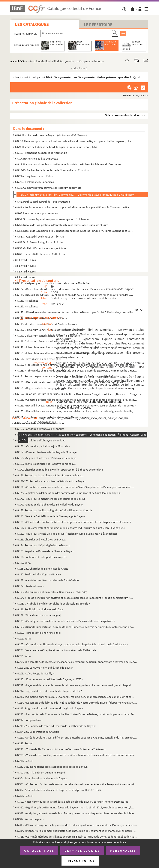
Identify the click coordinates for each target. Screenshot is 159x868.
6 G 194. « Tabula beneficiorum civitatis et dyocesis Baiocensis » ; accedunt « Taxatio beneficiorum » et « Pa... (75, 598)
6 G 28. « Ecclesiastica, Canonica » (35, 182)
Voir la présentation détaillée (123, 115)
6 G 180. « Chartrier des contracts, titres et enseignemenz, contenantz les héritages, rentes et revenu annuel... (75, 522)
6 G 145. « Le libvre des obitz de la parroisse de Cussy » (46, 324)
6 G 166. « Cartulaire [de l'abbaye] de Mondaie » (42, 446)
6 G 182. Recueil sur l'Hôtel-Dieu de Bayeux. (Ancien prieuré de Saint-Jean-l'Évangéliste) (66, 534)
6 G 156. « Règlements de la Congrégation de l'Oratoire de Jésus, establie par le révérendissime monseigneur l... (76, 388)
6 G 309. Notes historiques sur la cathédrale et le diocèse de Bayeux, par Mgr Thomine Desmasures (72, 802)
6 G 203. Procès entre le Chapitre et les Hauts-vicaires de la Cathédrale (56, 650)
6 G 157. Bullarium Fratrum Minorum (36, 394)
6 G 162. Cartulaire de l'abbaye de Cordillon (40, 423)
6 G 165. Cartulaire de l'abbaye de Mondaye (40, 440)
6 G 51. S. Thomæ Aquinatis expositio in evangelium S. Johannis (52, 219)
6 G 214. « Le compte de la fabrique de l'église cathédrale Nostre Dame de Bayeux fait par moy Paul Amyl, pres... (76, 703)
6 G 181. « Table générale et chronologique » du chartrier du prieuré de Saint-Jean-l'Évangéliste (70, 528)
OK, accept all (39, 851)
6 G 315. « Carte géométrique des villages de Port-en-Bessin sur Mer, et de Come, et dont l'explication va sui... (76, 837)
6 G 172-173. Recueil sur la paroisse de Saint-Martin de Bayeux (51, 481)
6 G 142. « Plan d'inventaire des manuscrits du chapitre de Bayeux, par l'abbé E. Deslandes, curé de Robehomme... (76, 312)
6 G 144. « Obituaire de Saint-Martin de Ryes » (41, 318)
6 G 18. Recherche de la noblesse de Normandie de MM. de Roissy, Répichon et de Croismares (68, 164)
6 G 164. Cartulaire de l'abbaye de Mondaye (40, 435)
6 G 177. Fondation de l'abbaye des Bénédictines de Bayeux (49, 504)
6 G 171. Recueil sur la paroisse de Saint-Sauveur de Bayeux (49, 475)
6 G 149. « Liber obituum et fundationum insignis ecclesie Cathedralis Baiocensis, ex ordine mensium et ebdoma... (75, 347)
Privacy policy (80, 861)
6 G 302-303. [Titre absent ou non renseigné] (40, 772)
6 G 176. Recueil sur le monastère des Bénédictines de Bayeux (50, 499)
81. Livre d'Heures (25, 260)
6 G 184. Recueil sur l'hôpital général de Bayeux (42, 545)
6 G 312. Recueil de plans (29, 819)
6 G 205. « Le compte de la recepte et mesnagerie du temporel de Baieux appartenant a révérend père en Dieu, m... (76, 662)
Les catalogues (32, 24)
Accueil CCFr (18, 61)
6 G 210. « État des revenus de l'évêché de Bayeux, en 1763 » (49, 679)
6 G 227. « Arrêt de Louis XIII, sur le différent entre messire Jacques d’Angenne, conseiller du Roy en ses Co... (76, 737)
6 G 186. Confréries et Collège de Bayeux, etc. (41, 557)
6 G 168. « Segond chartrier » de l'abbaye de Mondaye (46, 458)
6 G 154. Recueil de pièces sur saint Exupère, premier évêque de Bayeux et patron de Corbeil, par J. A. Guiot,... (75, 376)
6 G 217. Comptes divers (29, 720)
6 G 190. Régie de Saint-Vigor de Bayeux (38, 574)
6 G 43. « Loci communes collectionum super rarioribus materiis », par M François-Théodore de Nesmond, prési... (75, 207)
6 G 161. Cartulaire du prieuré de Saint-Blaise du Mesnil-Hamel (51, 417)
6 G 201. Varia (23, 638)
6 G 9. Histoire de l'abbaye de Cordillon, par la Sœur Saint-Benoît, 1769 (56, 147)
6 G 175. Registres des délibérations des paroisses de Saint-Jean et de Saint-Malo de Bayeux (68, 493)
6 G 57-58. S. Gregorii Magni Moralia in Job (40, 242)
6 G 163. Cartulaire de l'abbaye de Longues (40, 429)
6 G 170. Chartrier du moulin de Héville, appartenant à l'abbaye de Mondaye (59, 470)
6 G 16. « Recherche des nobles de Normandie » (42, 153)
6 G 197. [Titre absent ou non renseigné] (38, 615)
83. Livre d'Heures (25, 271)
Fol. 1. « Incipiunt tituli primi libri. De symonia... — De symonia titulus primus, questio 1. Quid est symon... (79, 195)
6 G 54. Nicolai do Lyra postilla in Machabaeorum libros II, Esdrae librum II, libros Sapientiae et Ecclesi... (75, 231)
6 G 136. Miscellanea (27, 301)
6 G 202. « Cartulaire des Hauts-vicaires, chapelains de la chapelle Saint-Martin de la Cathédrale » (71, 644)
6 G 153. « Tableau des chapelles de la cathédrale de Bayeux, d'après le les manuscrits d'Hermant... (76, 370)
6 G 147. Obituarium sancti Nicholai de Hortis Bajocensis (48, 336)
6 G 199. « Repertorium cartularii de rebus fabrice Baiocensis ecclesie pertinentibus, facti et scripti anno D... (75, 627)
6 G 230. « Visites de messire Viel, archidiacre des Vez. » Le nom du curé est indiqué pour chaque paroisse (75, 755)
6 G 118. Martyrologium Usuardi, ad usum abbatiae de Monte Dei (52, 283)
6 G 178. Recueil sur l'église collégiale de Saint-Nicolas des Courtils (54, 510)
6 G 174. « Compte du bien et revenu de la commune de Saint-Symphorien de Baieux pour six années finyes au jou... (75, 487)
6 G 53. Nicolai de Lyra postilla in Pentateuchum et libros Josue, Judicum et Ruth (62, 225)
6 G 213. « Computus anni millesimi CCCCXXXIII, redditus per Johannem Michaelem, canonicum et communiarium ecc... (75, 697)
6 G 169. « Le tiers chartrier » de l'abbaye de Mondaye (45, 464)
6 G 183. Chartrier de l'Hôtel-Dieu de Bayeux (40, 539)
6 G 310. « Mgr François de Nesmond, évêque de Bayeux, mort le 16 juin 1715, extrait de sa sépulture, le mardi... (75, 807)
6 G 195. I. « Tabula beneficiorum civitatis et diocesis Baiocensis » (52, 604)
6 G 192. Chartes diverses (29, 586)
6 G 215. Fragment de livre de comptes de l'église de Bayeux (49, 708)
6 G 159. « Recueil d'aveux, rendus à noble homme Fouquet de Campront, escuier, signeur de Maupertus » (75, 405)
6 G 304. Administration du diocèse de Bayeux (41, 778)
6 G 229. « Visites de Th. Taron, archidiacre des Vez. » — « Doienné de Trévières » (60, 749)
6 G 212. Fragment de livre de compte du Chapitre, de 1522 (48, 691)
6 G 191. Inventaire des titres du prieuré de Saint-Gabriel (47, 580)
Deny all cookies (82, 851)
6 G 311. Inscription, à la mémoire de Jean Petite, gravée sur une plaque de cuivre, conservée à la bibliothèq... (76, 813)
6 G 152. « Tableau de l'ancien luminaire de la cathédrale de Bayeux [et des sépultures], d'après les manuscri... (76, 365)
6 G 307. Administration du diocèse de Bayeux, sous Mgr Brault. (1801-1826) (58, 790)
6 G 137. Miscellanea (27, 306)
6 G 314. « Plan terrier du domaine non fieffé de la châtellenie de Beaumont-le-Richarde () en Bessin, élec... (76, 831)
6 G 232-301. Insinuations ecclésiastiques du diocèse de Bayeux (51, 767)
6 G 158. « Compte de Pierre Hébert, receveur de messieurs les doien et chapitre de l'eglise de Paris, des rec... (76, 400)
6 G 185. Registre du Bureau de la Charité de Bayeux (45, 551)
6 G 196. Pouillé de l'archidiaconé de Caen (39, 609)
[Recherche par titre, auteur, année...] (75, 33)
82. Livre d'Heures (25, 266)
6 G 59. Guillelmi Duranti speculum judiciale (40, 248)
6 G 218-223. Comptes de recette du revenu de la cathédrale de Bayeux (55, 726)
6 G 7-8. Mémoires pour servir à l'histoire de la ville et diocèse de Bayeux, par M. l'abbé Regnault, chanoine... (75, 141)
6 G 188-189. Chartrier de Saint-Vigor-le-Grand (42, 569)
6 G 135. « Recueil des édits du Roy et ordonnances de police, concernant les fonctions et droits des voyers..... (75, 295)
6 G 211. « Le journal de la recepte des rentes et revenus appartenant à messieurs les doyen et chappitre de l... (75, 685)
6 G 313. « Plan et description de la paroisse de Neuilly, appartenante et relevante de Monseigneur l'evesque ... (76, 825)
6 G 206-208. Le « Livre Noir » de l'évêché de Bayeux (44, 668)
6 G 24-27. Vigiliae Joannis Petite (34, 176)
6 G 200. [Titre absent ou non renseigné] (38, 633)
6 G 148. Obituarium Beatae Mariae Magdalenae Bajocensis (49, 341)
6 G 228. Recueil (24, 743)
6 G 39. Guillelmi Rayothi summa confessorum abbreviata (48, 188)
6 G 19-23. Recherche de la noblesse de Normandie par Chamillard (53, 170)
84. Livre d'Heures (25, 277)
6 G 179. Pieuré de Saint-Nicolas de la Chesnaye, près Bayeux (50, 516)
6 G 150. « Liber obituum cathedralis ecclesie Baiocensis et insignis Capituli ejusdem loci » (67, 353)
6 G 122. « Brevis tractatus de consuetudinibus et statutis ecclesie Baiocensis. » (75, 289)
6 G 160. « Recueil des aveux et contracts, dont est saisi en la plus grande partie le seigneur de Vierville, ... (75, 411)
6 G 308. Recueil (24, 796)
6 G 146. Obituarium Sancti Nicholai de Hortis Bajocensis (48, 330)
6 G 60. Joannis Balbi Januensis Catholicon (40, 254)
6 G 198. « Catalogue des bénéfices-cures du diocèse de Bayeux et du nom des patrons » (65, 621)
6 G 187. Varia (23, 563)
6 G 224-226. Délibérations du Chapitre (37, 732)
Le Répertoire (98, 24)
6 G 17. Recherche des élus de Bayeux (36, 159)
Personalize (123, 851)
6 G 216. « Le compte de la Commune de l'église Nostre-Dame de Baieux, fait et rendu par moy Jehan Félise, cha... (76, 714)
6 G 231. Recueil (24, 761)
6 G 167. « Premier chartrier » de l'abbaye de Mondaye (46, 452)
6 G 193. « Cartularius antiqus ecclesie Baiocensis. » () (51, 592)
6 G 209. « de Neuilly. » (35, 673)
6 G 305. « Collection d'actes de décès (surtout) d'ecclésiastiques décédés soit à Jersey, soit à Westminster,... (76, 784)
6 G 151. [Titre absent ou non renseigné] (38, 359)
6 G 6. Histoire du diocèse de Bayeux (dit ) (51, 135)
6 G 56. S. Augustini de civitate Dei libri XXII (40, 236)
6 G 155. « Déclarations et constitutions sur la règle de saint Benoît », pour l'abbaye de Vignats (69, 382)
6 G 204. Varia (23, 656)
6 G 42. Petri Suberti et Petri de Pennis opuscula (43, 202)
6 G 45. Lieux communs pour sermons (36, 213)
